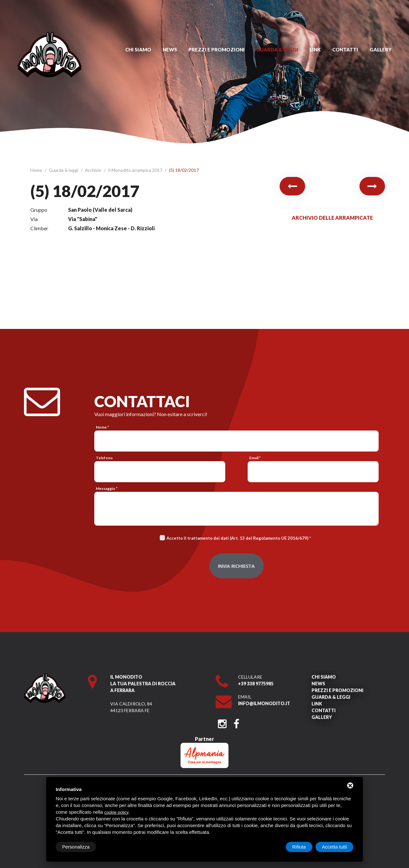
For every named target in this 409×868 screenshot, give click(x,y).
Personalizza (76, 847)
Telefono (104, 458)
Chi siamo (138, 49)
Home (37, 170)
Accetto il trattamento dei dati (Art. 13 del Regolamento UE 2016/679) (237, 538)
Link (315, 49)
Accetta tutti (334, 847)
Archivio (94, 170)
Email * (255, 458)
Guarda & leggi (277, 49)
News (170, 49)
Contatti (345, 49)
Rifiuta (299, 847)
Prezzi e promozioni (217, 49)
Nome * (102, 427)
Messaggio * (107, 488)
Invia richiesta (236, 566)
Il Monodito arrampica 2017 (136, 170)
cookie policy (116, 812)
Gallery (381, 49)
